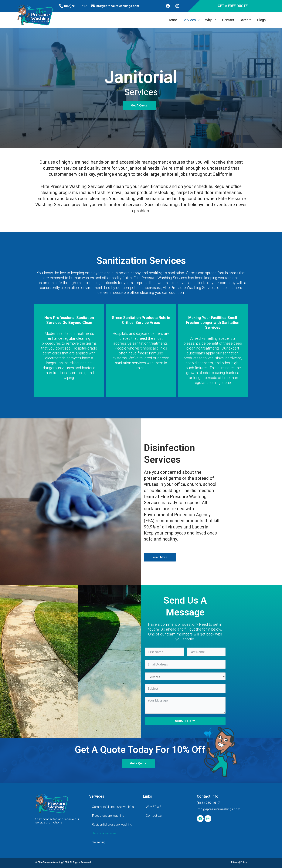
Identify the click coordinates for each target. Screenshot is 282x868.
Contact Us (154, 816)
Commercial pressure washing (113, 807)
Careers (246, 20)
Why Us (211, 20)
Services (191, 20)
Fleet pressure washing (108, 816)
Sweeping (99, 842)
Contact (228, 20)
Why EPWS (154, 807)
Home (172, 20)
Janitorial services (104, 833)
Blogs (262, 20)
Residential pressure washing (112, 824)
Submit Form (185, 721)
